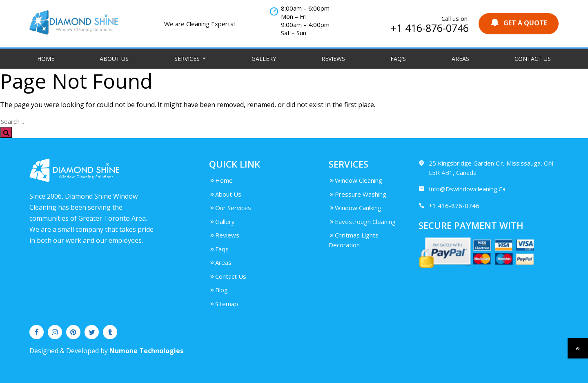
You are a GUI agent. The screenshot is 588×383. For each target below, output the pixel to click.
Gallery (264, 59)
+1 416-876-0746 (430, 28)
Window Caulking (355, 208)
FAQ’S (398, 59)
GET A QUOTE (519, 23)
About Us (114, 59)
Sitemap (224, 304)
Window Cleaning (355, 180)
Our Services (230, 208)
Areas (460, 59)
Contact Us (533, 59)
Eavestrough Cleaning (362, 222)
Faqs (219, 249)
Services (188, 59)
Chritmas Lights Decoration (354, 240)
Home (46, 59)
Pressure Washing (357, 194)
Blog (218, 290)
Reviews (333, 59)
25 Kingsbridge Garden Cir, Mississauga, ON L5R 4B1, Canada (486, 168)
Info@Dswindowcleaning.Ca (462, 189)
